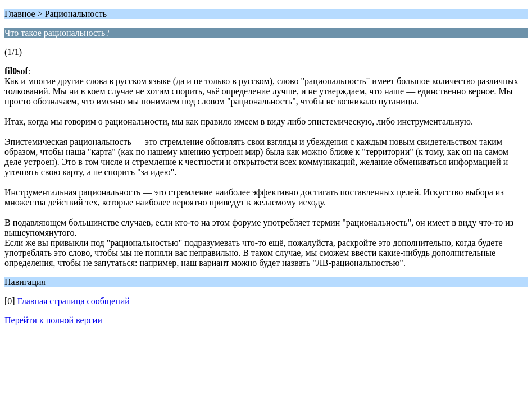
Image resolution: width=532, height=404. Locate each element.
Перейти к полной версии (53, 320)
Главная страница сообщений (74, 301)
